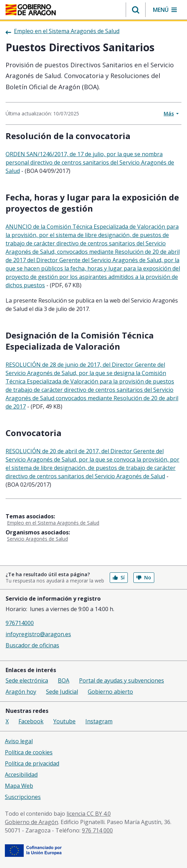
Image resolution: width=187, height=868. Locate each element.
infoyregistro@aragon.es (38, 634)
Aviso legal (19, 741)
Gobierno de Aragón (32, 822)
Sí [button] (119, 577)
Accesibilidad (21, 775)
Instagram (99, 721)
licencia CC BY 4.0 (89, 814)
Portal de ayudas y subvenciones (122, 680)
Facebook (31, 721)
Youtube (64, 721)
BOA (64, 680)
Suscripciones (23, 797)
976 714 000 (97, 830)
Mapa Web (19, 786)
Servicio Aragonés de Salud (37, 539)
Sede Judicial (62, 692)
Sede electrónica (27, 680)
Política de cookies (29, 752)
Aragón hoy (21, 692)
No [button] (144, 577)
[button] (136, 10)
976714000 (20, 623)
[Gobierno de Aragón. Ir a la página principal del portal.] (31, 10)
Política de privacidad (32, 763)
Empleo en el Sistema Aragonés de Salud (53, 523)
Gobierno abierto (110, 692)
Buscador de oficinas (32, 645)
